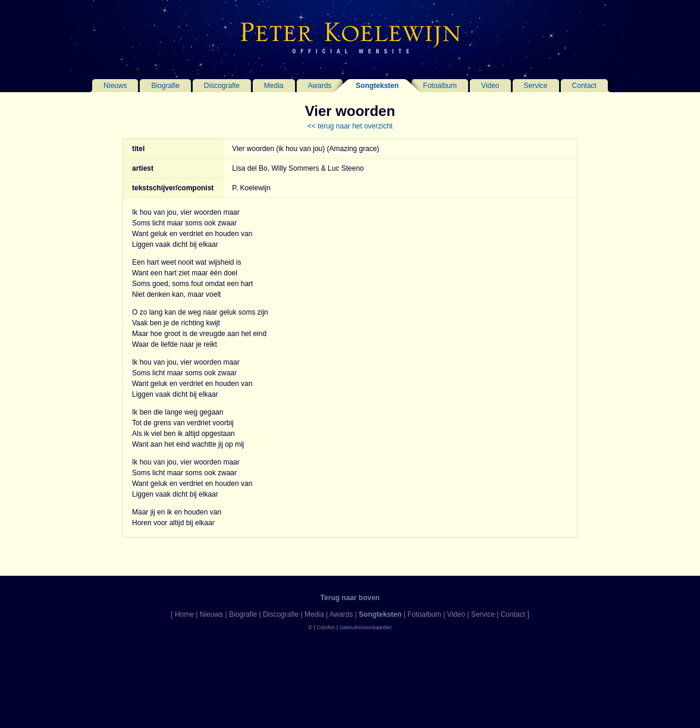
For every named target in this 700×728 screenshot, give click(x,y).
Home (184, 614)
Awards (320, 86)
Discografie (222, 86)
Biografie (165, 86)
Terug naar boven (350, 598)
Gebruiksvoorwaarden (366, 627)
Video (490, 86)
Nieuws (115, 86)
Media (274, 86)
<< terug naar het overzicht (350, 126)
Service (536, 86)
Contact (584, 86)
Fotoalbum (440, 86)
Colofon (326, 627)
